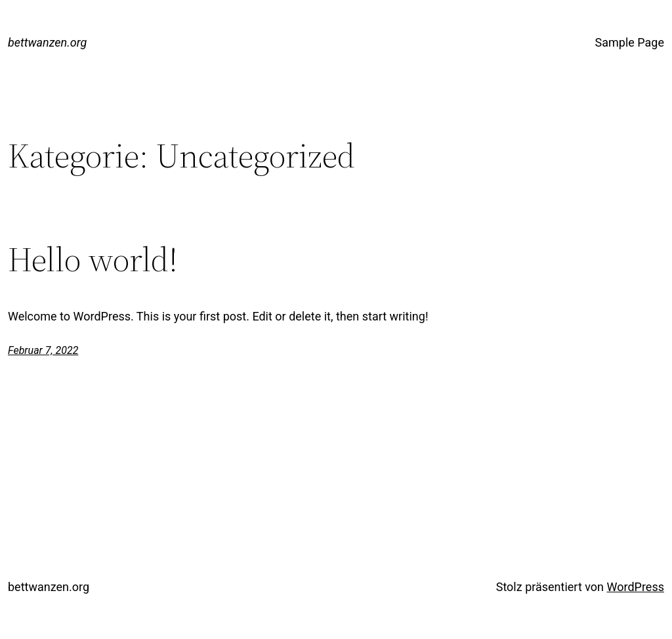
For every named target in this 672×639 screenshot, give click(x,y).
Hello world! (93, 259)
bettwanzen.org (47, 42)
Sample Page (630, 42)
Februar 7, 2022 (43, 350)
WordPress (636, 587)
